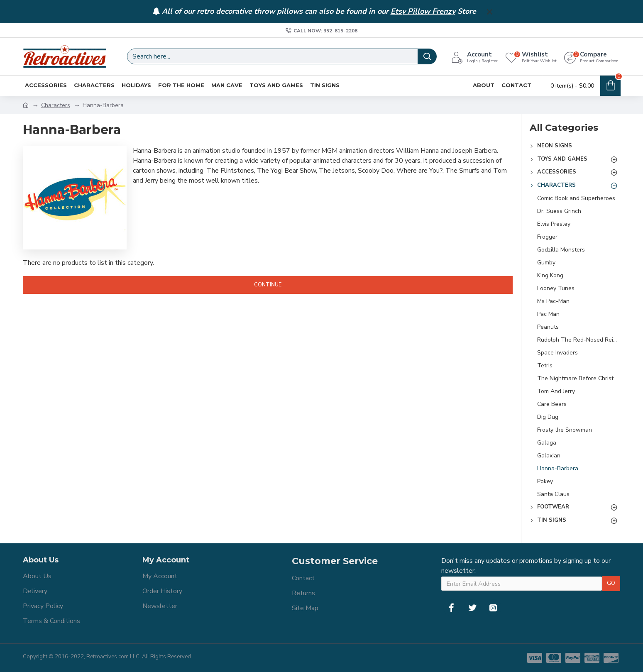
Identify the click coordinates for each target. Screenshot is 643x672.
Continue (268, 285)
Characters (56, 105)
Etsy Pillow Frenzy (423, 12)
